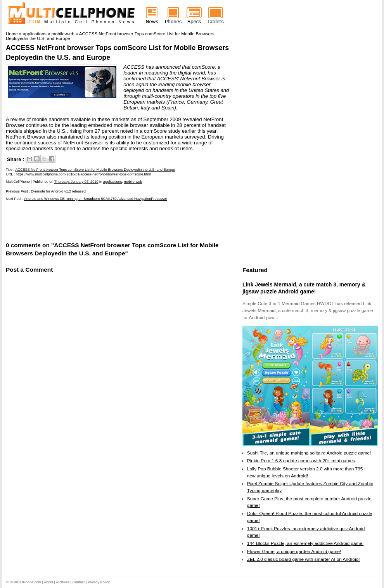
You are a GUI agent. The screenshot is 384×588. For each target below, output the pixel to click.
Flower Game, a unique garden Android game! (294, 552)
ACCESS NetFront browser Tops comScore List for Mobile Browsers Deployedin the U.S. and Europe (95, 170)
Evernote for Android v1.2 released (58, 191)
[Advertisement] (97, 220)
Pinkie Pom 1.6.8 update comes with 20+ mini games (301, 461)
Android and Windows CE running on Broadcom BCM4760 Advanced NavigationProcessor (96, 199)
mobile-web (133, 182)
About (48, 582)
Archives (63, 582)
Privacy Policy (99, 582)
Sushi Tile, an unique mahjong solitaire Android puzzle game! (309, 453)
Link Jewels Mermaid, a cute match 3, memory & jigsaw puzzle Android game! (304, 288)
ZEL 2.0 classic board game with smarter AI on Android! (304, 559)
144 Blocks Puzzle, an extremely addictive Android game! (305, 543)
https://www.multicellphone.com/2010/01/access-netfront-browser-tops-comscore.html (83, 174)
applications (113, 182)
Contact (79, 582)
